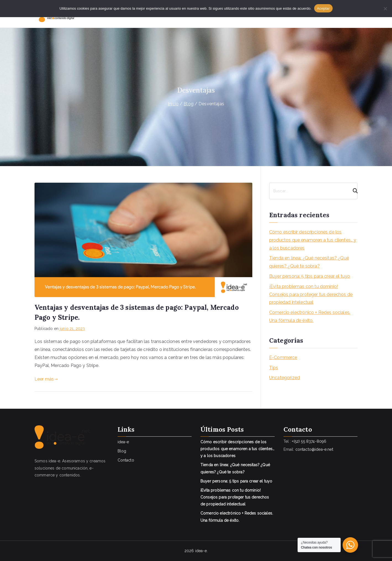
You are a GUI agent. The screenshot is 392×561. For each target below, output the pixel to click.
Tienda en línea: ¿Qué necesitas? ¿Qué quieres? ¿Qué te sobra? (309, 262)
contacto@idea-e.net (314, 449)
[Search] (353, 191)
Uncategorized (284, 378)
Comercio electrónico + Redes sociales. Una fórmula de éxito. (310, 316)
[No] (385, 9)
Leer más (46, 379)
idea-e (123, 442)
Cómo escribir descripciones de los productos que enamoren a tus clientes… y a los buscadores (313, 240)
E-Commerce (283, 357)
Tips (274, 368)
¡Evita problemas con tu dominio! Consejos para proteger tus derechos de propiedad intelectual (311, 294)
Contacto (126, 460)
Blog (122, 451)
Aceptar (323, 8)
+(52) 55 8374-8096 (309, 441)
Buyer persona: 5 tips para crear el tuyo (310, 276)
